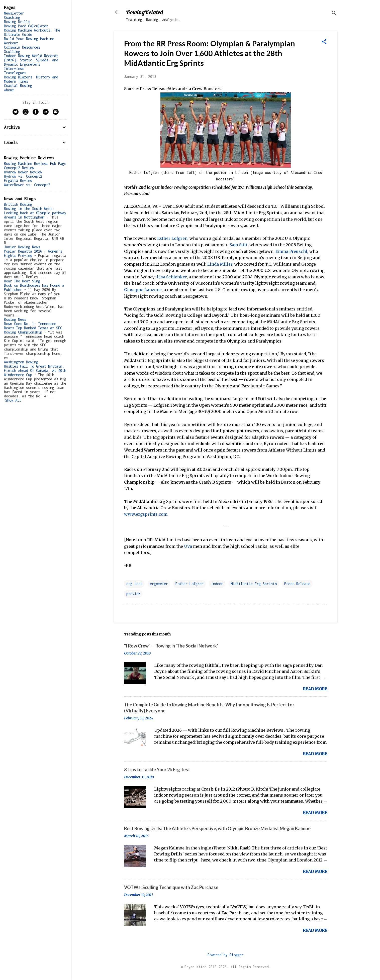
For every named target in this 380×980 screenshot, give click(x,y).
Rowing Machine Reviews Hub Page (35, 164)
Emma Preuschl (291, 251)
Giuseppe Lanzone (143, 290)
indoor (217, 584)
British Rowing (18, 204)
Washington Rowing (21, 362)
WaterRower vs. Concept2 (27, 185)
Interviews (14, 69)
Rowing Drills (17, 22)
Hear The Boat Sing (22, 281)
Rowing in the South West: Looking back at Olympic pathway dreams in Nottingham (35, 213)
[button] (324, 42)
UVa (188, 546)
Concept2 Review (19, 168)
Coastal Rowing (18, 86)
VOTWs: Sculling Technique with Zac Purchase (171, 887)
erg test (134, 584)
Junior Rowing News (22, 247)
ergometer (159, 584)
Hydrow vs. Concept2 (23, 176)
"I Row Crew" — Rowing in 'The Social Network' (171, 646)
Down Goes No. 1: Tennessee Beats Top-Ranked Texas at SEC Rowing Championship (33, 328)
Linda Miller (220, 264)
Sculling (12, 51)
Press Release (297, 584)
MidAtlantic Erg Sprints (254, 584)
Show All (13, 400)
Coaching (12, 17)
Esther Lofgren (172, 238)
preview (133, 594)
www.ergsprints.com (146, 514)
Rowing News (15, 319)
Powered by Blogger (226, 955)
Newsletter (14, 13)
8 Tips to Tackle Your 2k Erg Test (157, 770)
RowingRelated (145, 12)
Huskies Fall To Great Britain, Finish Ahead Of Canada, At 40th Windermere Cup (35, 370)
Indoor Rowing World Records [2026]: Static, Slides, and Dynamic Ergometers (31, 60)
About (9, 90)
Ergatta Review (18, 181)
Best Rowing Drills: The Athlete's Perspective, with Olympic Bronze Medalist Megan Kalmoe (217, 828)
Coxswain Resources (22, 47)
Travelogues (15, 73)
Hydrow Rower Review (23, 172)
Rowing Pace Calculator (26, 26)
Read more (315, 689)
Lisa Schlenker (172, 277)
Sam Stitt (239, 245)
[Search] (334, 14)
